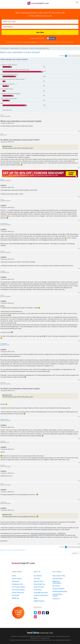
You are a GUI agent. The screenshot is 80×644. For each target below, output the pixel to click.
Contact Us (56, 599)
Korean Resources (18, 593)
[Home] (38, 5)
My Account (56, 586)
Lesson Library (17, 579)
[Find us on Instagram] (35, 617)
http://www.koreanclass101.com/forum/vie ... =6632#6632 (48, 533)
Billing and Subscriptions (57, 582)
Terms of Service (61, 640)
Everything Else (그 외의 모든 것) (19, 48)
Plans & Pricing (39, 587)
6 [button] (77, 56)
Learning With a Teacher (58, 595)
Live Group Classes (18, 590)
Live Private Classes (18, 587)
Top (79, 131)
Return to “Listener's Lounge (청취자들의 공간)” (13, 550)
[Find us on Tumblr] (47, 613)
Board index (6, 48)
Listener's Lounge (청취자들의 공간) (39, 48)
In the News (38, 590)
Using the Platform (58, 589)
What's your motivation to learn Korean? (20, 52)
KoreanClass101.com (63, 636)
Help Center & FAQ (59, 576)
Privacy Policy (34, 42)
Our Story (37, 579)
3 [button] (70, 56)
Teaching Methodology (60, 591)
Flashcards (15, 581)
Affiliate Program (39, 601)
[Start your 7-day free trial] (18, 613)
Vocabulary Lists (17, 584)
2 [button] (68, 56)
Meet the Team (39, 581)
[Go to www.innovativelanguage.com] (40, 632)
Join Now (40, 32)
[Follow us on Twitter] (35, 613)
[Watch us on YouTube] (39, 613)
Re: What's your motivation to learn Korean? (17, 140)
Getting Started (57, 579)
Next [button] (79, 56)
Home (14, 576)
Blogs (36, 598)
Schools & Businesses (41, 595)
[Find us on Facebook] (43, 613)
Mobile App (15, 598)
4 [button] (72, 56)
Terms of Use (27, 42)
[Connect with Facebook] (51, 38)
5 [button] (75, 56)
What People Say (39, 584)
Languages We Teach (41, 593)
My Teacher (16, 595)
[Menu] (3, 3)
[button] (77, 3)
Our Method (38, 576)
